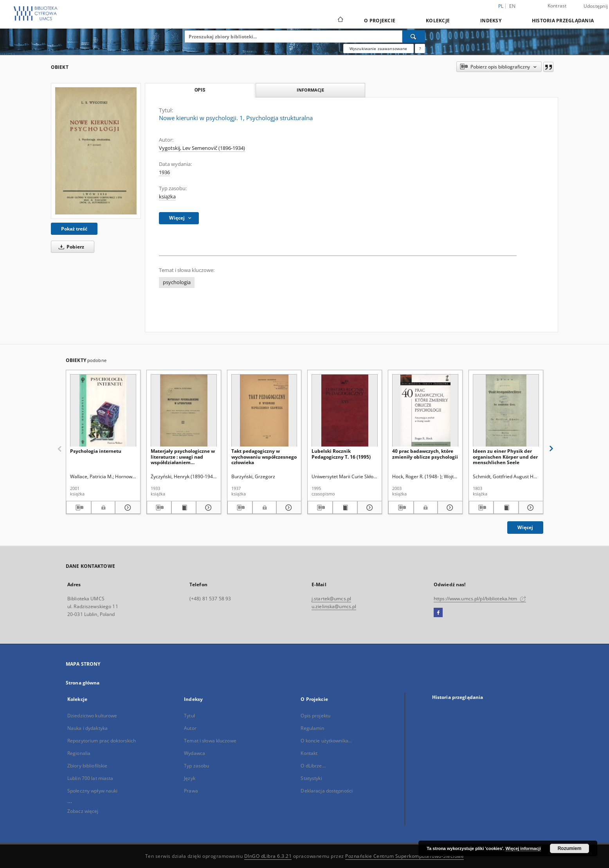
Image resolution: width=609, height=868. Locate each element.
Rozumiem (570, 848)
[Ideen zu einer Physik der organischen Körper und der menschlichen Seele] (506, 411)
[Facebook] (438, 613)
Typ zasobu (196, 766)
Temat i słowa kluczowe (210, 741)
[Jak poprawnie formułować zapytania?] (420, 49)
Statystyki (311, 778)
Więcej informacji (523, 848)
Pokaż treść (74, 229)
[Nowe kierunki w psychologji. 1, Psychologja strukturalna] (96, 151)
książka (167, 197)
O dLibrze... (313, 766)
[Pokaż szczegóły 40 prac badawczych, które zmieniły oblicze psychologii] (449, 508)
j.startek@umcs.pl (331, 599)
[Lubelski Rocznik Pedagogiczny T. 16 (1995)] (345, 411)
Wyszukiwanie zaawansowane (378, 49)
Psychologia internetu (96, 451)
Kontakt (309, 753)
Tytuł (189, 716)
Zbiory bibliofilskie (87, 766)
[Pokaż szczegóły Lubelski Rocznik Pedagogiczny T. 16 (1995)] (368, 508)
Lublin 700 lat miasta (90, 778)
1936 (164, 172)
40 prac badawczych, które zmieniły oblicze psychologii (425, 454)
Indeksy (491, 21)
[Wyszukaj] (414, 36)
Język (190, 778)
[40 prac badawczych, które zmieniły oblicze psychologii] (425, 411)
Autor (190, 728)
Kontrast (557, 6)
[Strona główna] (340, 20)
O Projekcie (380, 21)
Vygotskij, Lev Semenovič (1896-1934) (202, 148)
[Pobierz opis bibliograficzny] (79, 508)
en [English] (513, 6)
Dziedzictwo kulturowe (92, 716)
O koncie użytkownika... (326, 741)
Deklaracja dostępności (327, 791)
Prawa (191, 791)
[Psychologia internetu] (103, 411)
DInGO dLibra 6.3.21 (268, 856)
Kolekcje (438, 21)
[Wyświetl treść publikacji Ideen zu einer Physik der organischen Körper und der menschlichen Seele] (506, 508)
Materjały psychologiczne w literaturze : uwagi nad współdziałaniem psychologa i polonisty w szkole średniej (183, 457)
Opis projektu (315, 716)
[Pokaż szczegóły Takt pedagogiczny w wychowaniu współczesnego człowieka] (288, 508)
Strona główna (83, 683)
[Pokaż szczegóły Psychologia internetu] (126, 508)
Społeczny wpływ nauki (93, 791)
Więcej (525, 527)
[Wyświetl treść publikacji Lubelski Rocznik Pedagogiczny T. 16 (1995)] (345, 508)
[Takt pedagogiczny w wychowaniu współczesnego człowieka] (264, 411)
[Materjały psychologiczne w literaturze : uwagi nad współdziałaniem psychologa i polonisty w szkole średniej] (184, 411)
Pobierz (70, 247)
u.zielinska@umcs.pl (334, 606)
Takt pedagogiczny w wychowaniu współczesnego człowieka (264, 457)
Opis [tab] (200, 90)
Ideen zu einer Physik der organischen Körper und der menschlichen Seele (505, 457)
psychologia (177, 282)
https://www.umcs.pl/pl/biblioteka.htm (480, 599)
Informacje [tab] (310, 90)
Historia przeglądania (563, 21)
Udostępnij (596, 6)
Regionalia (79, 753)
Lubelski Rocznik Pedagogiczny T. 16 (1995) (341, 454)
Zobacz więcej (83, 811)
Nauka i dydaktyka (87, 728)
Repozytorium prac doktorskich (102, 741)
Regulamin (312, 728)
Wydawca (195, 753)
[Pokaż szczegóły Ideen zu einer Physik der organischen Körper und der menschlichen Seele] (530, 508)
